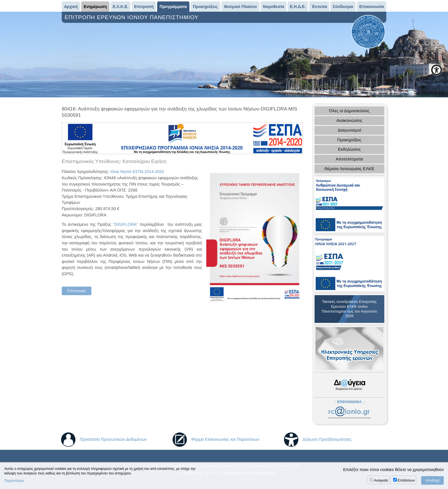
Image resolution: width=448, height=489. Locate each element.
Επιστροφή (77, 291)
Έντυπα (319, 7)
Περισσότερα (14, 481)
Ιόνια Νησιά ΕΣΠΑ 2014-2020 (137, 172)
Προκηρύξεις (205, 7)
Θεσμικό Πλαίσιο (240, 7)
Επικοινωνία (371, 7)
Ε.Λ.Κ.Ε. (120, 7)
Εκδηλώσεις (349, 149)
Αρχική (71, 7)
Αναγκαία (381, 480)
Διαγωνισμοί (349, 130)
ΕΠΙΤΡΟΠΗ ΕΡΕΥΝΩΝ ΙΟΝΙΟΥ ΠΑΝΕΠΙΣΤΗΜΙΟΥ (132, 17)
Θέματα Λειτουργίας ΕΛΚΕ (349, 169)
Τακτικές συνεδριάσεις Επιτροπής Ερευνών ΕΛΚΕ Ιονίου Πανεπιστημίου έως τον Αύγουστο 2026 (349, 309)
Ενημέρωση (95, 7)
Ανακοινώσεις (349, 120)
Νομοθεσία (273, 7)
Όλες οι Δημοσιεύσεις (349, 111)
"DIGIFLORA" (125, 224)
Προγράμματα (173, 7)
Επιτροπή (144, 7)
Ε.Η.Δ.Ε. (298, 7)
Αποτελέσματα (349, 159)
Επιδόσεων (406, 480)
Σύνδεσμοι (343, 7)
